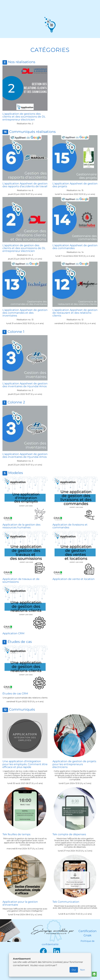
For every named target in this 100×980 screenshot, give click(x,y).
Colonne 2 (16, 402)
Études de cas (20, 642)
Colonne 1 (16, 332)
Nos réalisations (22, 62)
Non (82, 970)
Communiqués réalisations (32, 132)
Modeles (16, 473)
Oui (74, 970)
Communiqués (22, 709)
